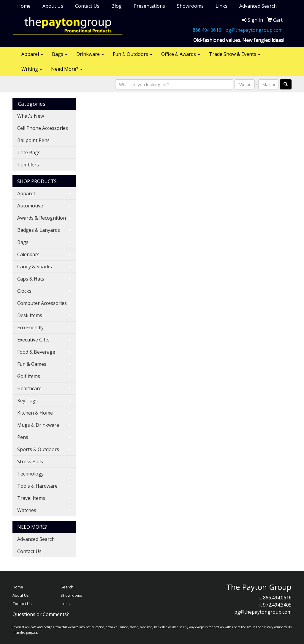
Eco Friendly (30, 327)
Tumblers (28, 165)
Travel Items (31, 498)
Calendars (28, 254)
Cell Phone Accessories (43, 128)
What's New (31, 116)
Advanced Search (258, 6)
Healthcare (29, 388)
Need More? (67, 69)
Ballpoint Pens (33, 140)
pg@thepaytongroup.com (254, 30)
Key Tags (27, 401)
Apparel (32, 54)
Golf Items (29, 376)
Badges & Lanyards (39, 230)
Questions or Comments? (41, 614)
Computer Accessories (42, 303)
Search (67, 587)
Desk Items (30, 315)
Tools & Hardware (37, 486)
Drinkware (90, 54)
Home (24, 6)
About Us (53, 6)
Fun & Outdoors (133, 54)
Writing (32, 69)
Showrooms (190, 6)
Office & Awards (181, 54)
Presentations (149, 6)
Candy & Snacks (35, 267)
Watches (27, 510)
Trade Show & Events (235, 54)
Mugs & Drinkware (38, 425)
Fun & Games (32, 364)
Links (221, 6)
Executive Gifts (33, 340)
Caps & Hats (31, 279)
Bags (60, 54)
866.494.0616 (207, 30)
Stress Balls (30, 462)
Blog (117, 6)
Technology (30, 474)
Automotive (30, 206)
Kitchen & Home (35, 413)
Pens (23, 437)
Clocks (24, 291)
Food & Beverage (36, 352)
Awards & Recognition (42, 218)
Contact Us (87, 6)
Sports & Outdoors (38, 449)
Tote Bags (29, 152)
